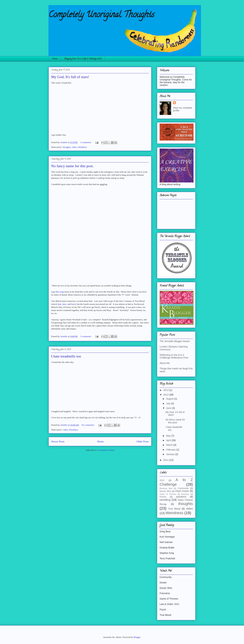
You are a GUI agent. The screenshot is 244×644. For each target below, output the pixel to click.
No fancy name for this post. (72, 166)
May (169, 436)
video (74, 147)
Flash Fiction (182, 491)
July (169, 403)
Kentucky (185, 494)
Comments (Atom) (106, 450)
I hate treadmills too (66, 356)
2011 (166, 460)
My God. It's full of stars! (70, 77)
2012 (166, 395)
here (59, 304)
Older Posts (143, 441)
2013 (166, 390)
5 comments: (86, 336)
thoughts (67, 147)
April (169, 440)
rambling (165, 500)
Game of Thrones (168, 494)
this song (60, 292)
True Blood (174, 509)
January (171, 454)
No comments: (88, 425)
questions (181, 497)
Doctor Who (165, 491)
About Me (165, 363)
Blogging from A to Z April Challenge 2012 (83, 59)
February (171, 450)
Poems (163, 497)
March (170, 445)
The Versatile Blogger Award (175, 341)
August (170, 399)
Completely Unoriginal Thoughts (101, 15)
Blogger (137, 637)
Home (55, 59)
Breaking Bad (166, 488)
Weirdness (82, 147)
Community (183, 488)
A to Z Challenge (176, 482)
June (169, 408)
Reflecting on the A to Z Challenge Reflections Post (174, 356)
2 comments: (86, 142)
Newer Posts (58, 441)
